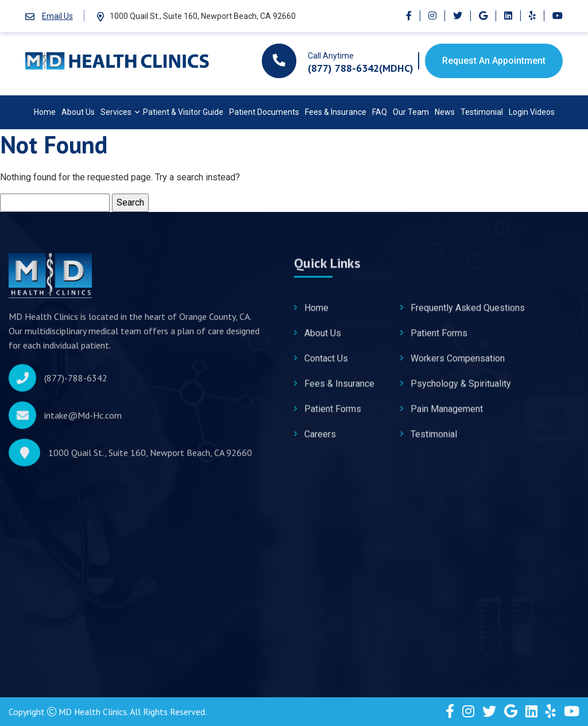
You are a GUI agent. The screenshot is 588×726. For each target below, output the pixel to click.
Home (45, 112)
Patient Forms (333, 414)
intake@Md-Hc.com (83, 419)
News (445, 112)
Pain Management (447, 414)
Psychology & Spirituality (461, 389)
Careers (320, 439)
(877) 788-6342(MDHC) (361, 68)
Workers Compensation (458, 363)
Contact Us (326, 363)
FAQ (380, 112)
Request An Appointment (494, 61)
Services (116, 112)
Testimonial (482, 112)
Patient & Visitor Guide (183, 112)
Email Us (57, 16)
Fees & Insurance (336, 112)
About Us (78, 112)
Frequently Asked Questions (468, 313)
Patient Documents (264, 112)
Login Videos (532, 112)
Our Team (411, 112)
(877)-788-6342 (76, 381)
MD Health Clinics (93, 712)
